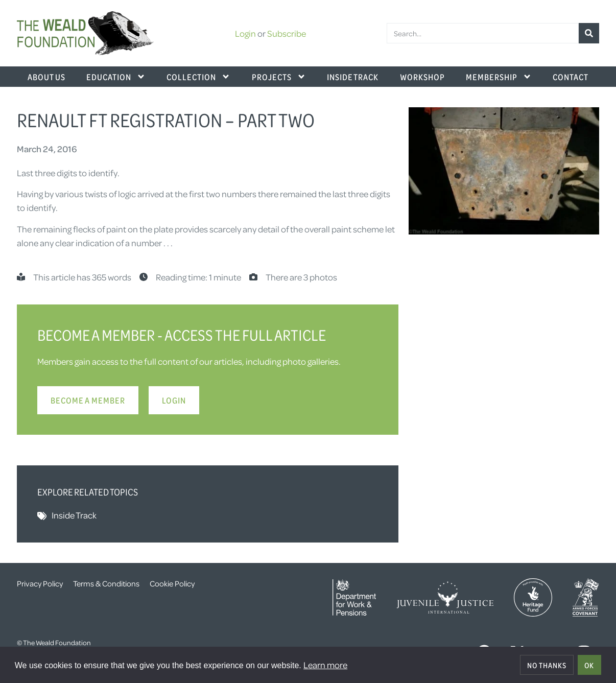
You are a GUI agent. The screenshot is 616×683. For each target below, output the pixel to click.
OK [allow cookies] (589, 665)
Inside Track (353, 77)
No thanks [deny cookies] (547, 665)
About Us (46, 77)
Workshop (422, 77)
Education (116, 77)
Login (245, 33)
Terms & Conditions (106, 583)
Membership (499, 77)
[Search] (589, 33)
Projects (279, 77)
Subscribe (287, 33)
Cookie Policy (172, 583)
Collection (198, 77)
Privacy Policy (40, 583)
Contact (571, 77)
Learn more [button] (325, 665)
